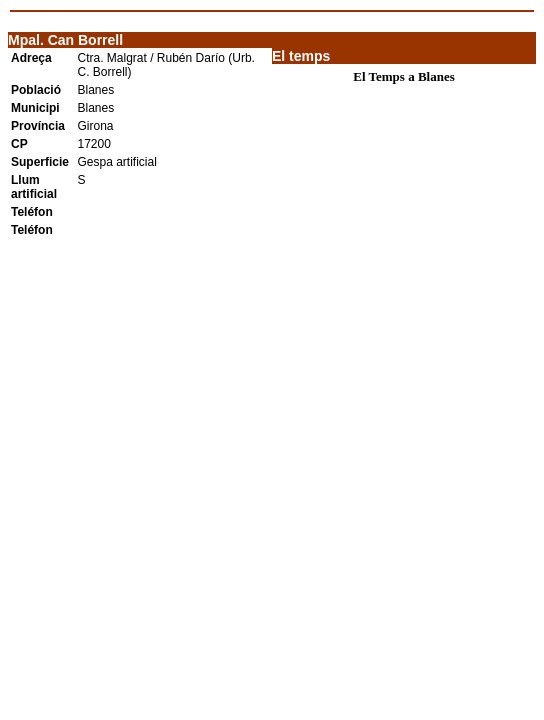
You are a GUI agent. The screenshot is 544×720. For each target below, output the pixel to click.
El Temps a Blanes (404, 76)
